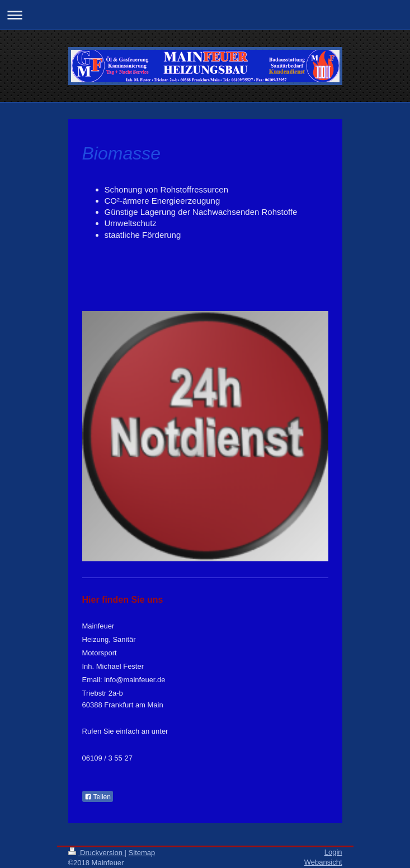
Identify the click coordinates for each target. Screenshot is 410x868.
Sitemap (142, 853)
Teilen (98, 797)
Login (333, 852)
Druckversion (96, 853)
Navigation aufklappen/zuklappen (205, 15)
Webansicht (323, 862)
